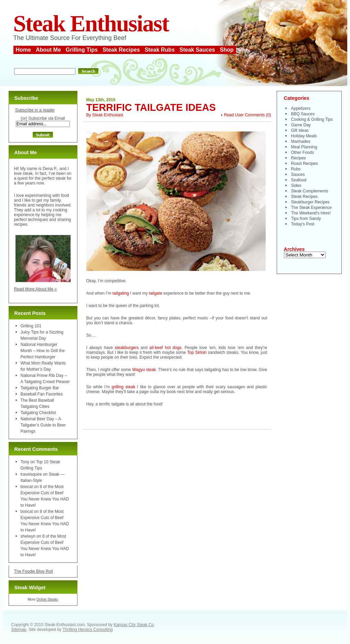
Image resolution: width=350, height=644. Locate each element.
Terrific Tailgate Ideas (151, 107)
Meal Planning (304, 147)
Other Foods (303, 152)
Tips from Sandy (306, 219)
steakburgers (126, 348)
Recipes (299, 158)
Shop (227, 50)
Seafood (299, 180)
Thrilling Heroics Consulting (88, 630)
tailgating (121, 293)
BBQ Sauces (303, 114)
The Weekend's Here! (311, 213)
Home (23, 50)
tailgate (156, 293)
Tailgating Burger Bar (40, 388)
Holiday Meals (304, 136)
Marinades (301, 141)
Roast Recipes (305, 163)
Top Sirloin (197, 352)
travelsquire (31, 474)
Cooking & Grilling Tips (312, 119)
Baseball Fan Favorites (42, 394)
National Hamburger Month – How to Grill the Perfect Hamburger (43, 351)
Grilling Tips (82, 50)
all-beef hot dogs (165, 348)
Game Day (301, 125)
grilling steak (123, 387)
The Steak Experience (311, 208)
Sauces (298, 175)
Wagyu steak (144, 370)
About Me (48, 50)
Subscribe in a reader (35, 110)
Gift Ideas (300, 130)
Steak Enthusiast (91, 24)
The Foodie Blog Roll (34, 571)
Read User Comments (245, 115)
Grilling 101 (31, 326)
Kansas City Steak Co (134, 625)
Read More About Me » (36, 289)
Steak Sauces (197, 50)
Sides (296, 186)
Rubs (296, 169)
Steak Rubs (160, 50)
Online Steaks (47, 599)
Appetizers (301, 108)
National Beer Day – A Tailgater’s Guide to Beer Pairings (43, 425)
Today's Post (303, 224)
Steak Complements (310, 191)
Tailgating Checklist (38, 413)
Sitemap (19, 630)
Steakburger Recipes (310, 202)
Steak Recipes (121, 50)
